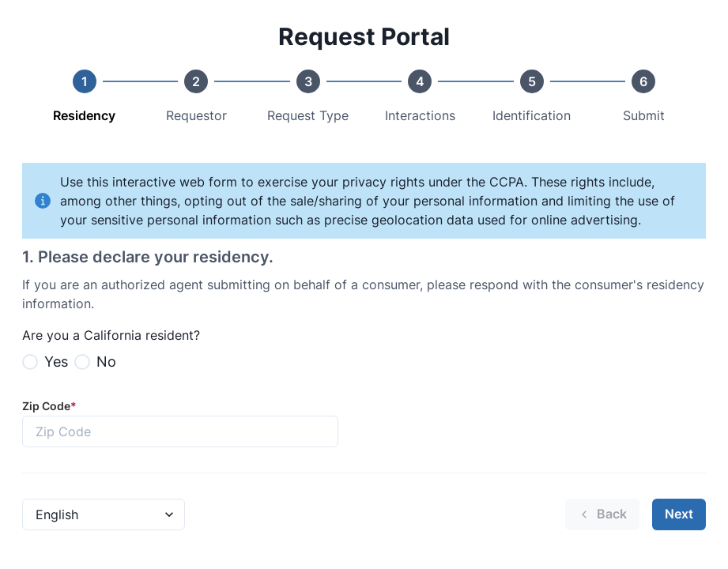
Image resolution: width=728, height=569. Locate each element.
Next (679, 514)
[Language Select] (104, 514)
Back (602, 514)
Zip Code (49, 406)
